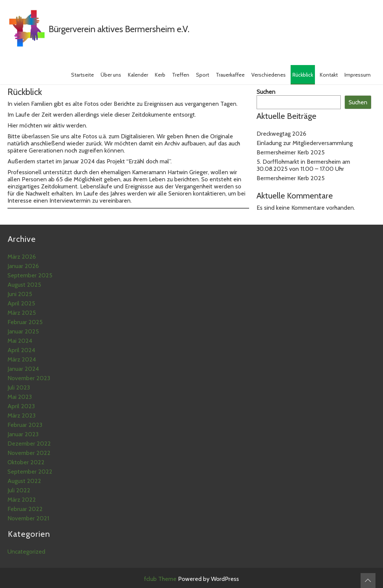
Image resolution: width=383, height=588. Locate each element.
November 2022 (29, 453)
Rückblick (303, 75)
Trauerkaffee (230, 75)
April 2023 (21, 406)
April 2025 (21, 303)
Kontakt (329, 75)
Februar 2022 (25, 509)
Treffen (181, 75)
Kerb (160, 75)
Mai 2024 (20, 341)
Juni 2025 (20, 294)
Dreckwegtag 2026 (281, 134)
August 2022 (24, 481)
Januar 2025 (23, 331)
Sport (203, 75)
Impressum (358, 75)
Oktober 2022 (26, 462)
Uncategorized (26, 552)
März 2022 (22, 500)
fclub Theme (161, 579)
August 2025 (24, 285)
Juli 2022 (19, 490)
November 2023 (29, 378)
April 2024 (21, 350)
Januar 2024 (23, 369)
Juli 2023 (19, 387)
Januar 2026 (23, 266)
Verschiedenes (269, 75)
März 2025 (22, 313)
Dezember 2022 (29, 444)
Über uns (111, 75)
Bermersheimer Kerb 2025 (291, 152)
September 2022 (30, 472)
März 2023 (22, 415)
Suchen (266, 92)
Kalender (138, 75)
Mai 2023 (20, 397)
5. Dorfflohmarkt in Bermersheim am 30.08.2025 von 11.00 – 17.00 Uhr (303, 165)
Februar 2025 (25, 322)
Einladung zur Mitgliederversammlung (305, 143)
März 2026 (22, 257)
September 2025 (30, 275)
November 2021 (28, 518)
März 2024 (22, 359)
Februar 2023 (25, 425)
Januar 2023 (23, 434)
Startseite (82, 75)
